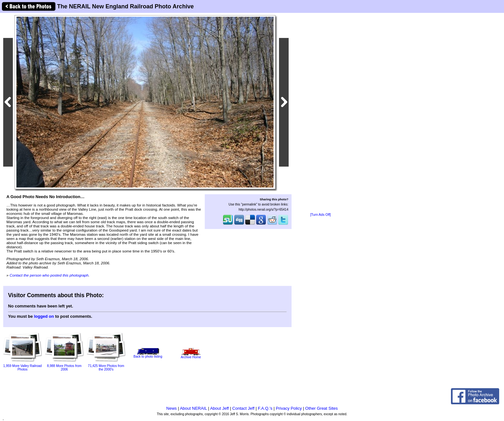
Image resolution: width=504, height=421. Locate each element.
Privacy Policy (289, 408)
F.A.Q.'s (265, 408)
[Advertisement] (320, 113)
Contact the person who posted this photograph (49, 275)
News (171, 408)
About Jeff (220, 408)
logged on (44, 316)
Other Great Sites (322, 408)
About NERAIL (194, 408)
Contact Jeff (243, 408)
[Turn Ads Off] (320, 215)
